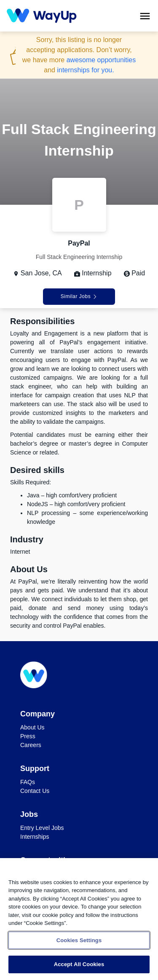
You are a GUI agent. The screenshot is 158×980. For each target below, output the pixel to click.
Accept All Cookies (79, 964)
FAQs (28, 782)
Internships (35, 837)
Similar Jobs (79, 296)
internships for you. (85, 70)
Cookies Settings (79, 940)
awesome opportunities (101, 60)
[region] (79, 919)
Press (28, 736)
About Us (32, 727)
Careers (31, 745)
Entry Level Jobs (42, 828)
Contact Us (35, 791)
